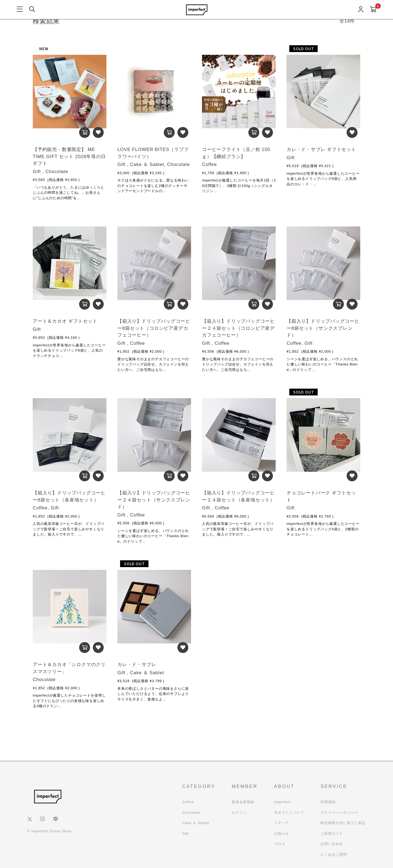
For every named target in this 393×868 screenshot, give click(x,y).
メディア (282, 823)
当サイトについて (289, 813)
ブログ (280, 844)
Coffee (188, 802)
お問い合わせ (332, 844)
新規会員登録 (243, 802)
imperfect (282, 802)
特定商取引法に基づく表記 (343, 823)
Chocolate (191, 813)
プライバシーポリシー (339, 813)
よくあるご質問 (334, 855)
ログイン (239, 813)
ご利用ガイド (332, 834)
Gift (185, 834)
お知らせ (282, 834)
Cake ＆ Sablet (196, 823)
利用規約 (328, 802)
